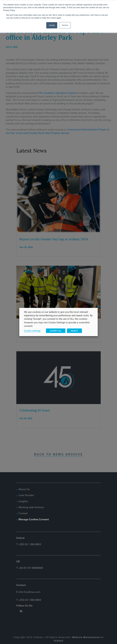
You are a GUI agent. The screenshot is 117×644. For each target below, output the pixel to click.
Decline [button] (65, 25)
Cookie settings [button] (32, 331)
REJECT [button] (74, 331)
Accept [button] (52, 25)
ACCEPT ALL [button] (56, 331)
